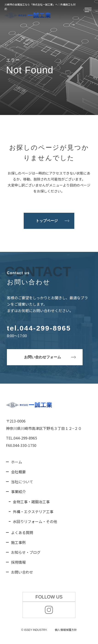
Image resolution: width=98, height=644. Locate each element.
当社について (22, 482)
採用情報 (18, 562)
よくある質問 (22, 532)
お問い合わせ (22, 572)
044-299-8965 (45, 328)
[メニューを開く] (89, 10)
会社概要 (18, 472)
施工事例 (18, 542)
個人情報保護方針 (66, 630)
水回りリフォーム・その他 (35, 521)
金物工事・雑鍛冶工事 (31, 502)
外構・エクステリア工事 (33, 512)
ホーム (17, 462)
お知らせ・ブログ (26, 552)
